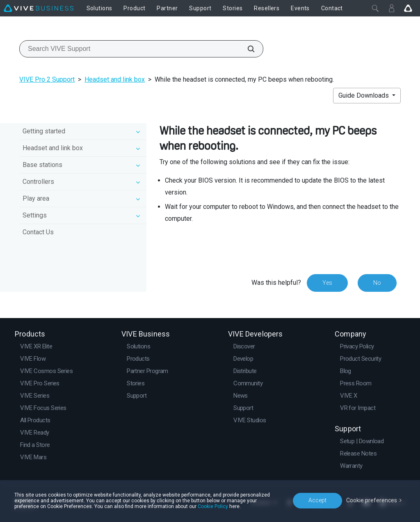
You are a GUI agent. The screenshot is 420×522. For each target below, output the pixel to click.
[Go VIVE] (408, 8)
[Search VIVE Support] (247, 49)
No (377, 283)
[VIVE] (39, 8)
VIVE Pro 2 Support (47, 79)
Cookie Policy (213, 506)
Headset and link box (115, 79)
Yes (327, 283)
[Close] (375, 8)
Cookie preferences (372, 500)
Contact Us (38, 232)
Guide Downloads (364, 95)
